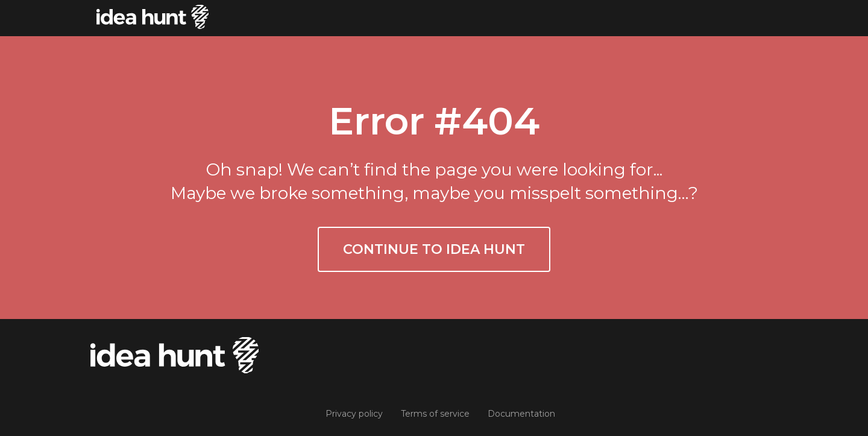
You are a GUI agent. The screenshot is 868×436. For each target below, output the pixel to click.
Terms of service (435, 414)
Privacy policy (354, 414)
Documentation (521, 414)
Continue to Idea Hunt (434, 249)
